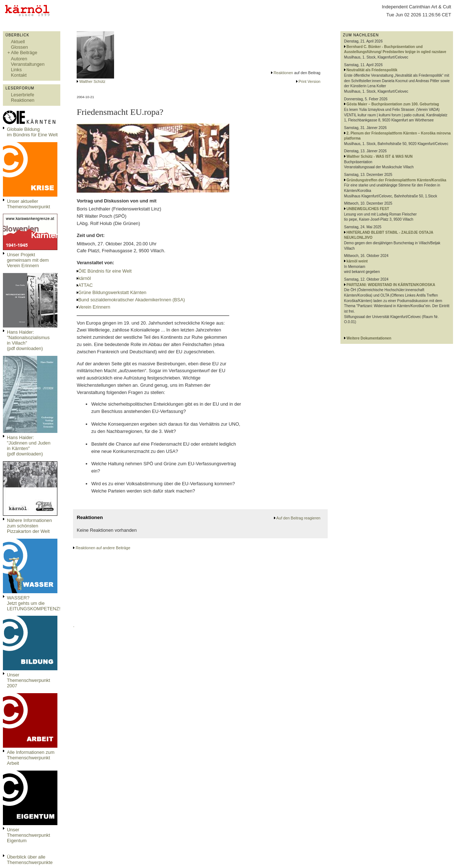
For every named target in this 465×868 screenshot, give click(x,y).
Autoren (19, 59)
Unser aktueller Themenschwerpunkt (29, 204)
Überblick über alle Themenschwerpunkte (30, 860)
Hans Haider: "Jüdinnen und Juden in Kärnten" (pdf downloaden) (29, 446)
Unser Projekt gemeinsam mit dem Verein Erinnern (28, 260)
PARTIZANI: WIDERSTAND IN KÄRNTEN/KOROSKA (391, 285)
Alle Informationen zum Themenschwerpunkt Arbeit (31, 758)
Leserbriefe (23, 95)
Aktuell (18, 42)
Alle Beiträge (24, 53)
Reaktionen (23, 100)
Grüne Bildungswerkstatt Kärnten (112, 292)
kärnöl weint (357, 261)
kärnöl (84, 278)
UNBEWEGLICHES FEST (368, 209)
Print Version (310, 81)
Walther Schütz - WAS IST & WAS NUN (380, 156)
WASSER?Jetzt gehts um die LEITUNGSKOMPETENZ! (34, 603)
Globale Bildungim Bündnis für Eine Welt (32, 132)
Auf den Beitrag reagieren (298, 518)
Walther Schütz (92, 81)
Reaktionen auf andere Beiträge (103, 548)
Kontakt (19, 75)
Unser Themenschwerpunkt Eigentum (29, 835)
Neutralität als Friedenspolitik (372, 70)
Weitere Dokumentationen (369, 338)
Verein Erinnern (94, 307)
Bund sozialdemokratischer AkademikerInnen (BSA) (132, 300)
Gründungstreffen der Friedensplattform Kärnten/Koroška (396, 180)
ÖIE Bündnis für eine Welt (105, 271)
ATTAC (85, 285)
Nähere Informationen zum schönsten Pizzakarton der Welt (29, 526)
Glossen (19, 47)
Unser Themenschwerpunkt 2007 (29, 680)
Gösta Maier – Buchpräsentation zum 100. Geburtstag (393, 104)
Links (16, 70)
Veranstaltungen (28, 64)
